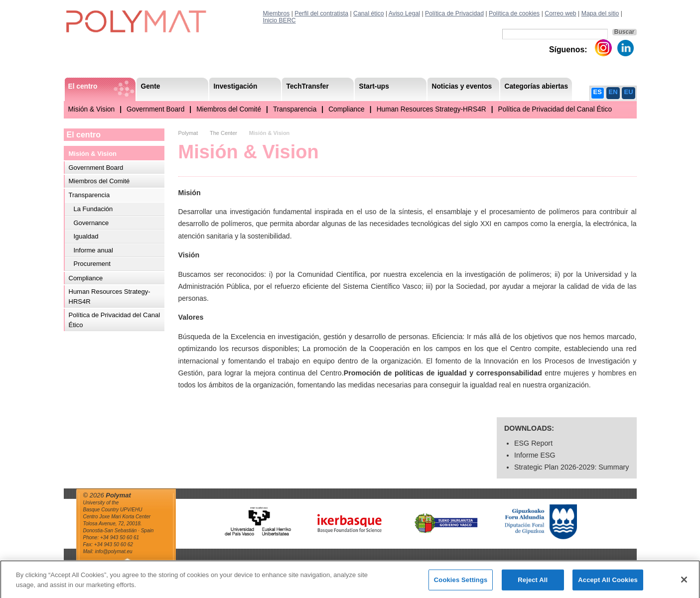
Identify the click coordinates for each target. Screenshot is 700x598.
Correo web (560, 13)
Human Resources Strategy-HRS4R (431, 109)
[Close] (684, 584)
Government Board (155, 109)
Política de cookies (514, 13)
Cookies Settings (461, 584)
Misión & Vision (92, 109)
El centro (84, 135)
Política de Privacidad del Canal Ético (555, 109)
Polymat (188, 133)
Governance (91, 223)
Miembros (277, 13)
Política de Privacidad (454, 13)
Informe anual (94, 250)
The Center (223, 133)
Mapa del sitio (600, 13)
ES (598, 92)
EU (629, 92)
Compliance (347, 109)
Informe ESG (535, 455)
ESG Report (533, 443)
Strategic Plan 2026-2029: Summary (571, 467)
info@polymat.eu (113, 551)
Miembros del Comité (229, 109)
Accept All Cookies (608, 584)
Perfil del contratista (321, 13)
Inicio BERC (280, 20)
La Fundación (93, 209)
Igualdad (86, 236)
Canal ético (368, 13)
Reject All (533, 584)
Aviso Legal (404, 13)
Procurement (92, 264)
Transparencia (295, 109)
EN (613, 92)
